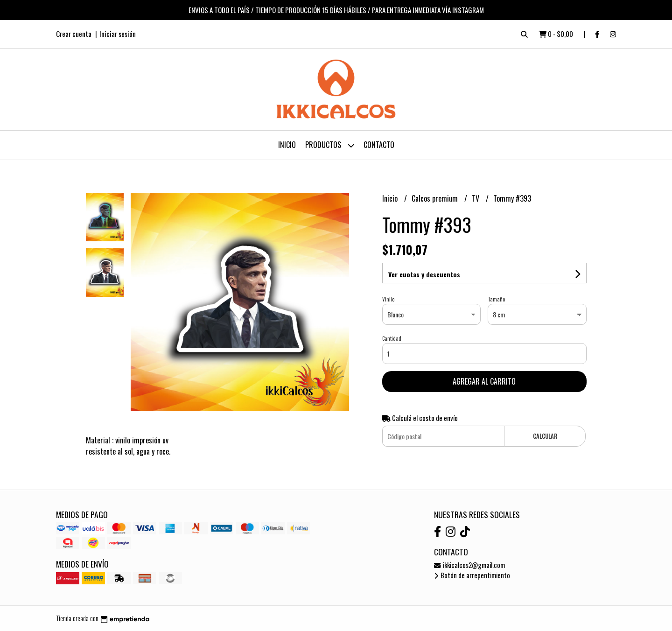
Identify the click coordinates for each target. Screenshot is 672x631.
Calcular (545, 436)
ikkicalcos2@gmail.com (469, 565)
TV (476, 198)
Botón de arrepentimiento (472, 575)
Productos (330, 145)
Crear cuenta (74, 34)
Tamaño (496, 299)
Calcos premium (436, 198)
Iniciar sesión (118, 34)
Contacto (379, 145)
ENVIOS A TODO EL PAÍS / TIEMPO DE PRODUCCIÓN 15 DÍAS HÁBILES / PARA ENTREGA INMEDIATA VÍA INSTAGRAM (336, 10)
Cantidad (392, 338)
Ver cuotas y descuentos (424, 274)
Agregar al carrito (484, 381)
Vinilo (388, 299)
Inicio (287, 145)
